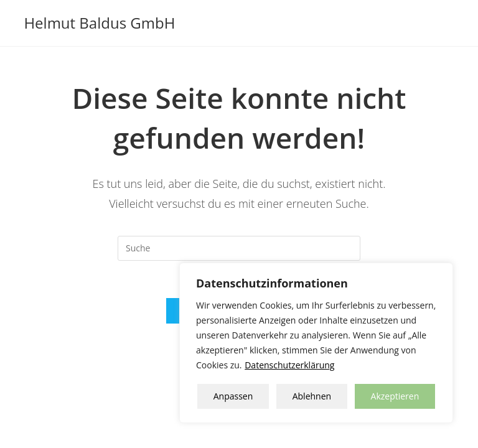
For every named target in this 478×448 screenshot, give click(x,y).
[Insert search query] (239, 248)
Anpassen (233, 396)
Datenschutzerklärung (289, 365)
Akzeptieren (395, 396)
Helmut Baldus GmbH (99, 23)
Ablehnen (312, 396)
